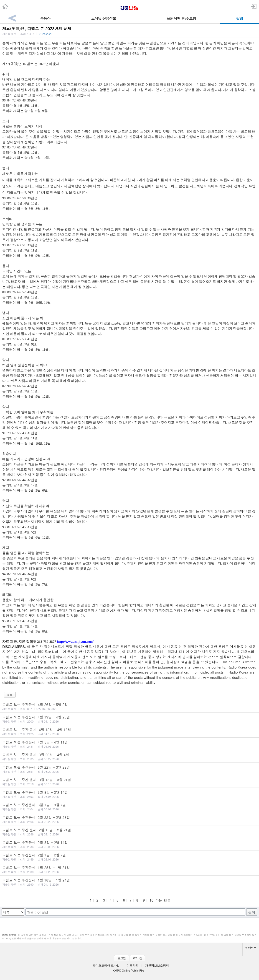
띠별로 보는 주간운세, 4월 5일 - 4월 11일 (129, 744)
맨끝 (167, 900)
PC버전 (137, 958)
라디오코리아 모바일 (106, 966)
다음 (159, 900)
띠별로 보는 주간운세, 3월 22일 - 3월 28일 (129, 769)
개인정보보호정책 (157, 966)
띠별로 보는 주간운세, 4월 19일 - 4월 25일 (129, 719)
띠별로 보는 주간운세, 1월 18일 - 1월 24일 (129, 882)
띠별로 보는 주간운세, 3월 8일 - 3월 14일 (129, 794)
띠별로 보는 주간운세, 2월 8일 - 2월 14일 (129, 844)
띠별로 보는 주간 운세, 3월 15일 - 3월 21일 (129, 782)
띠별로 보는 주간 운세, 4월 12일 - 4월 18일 (129, 731)
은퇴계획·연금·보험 (181, 18)
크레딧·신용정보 (104, 18)
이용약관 (132, 966)
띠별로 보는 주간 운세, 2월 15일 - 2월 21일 (129, 832)
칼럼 (240, 18)
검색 (252, 912)
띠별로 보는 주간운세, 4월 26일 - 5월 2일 (129, 706)
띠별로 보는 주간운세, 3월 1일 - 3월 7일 (129, 807)
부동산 (45, 18)
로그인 (122, 958)
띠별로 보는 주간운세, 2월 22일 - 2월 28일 (129, 819)
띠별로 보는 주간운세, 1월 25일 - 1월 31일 (129, 869)
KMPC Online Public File (128, 971)
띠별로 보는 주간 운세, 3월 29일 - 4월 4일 (129, 757)
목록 (10, 695)
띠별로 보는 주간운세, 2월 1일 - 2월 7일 (129, 857)
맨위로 (251, 948)
